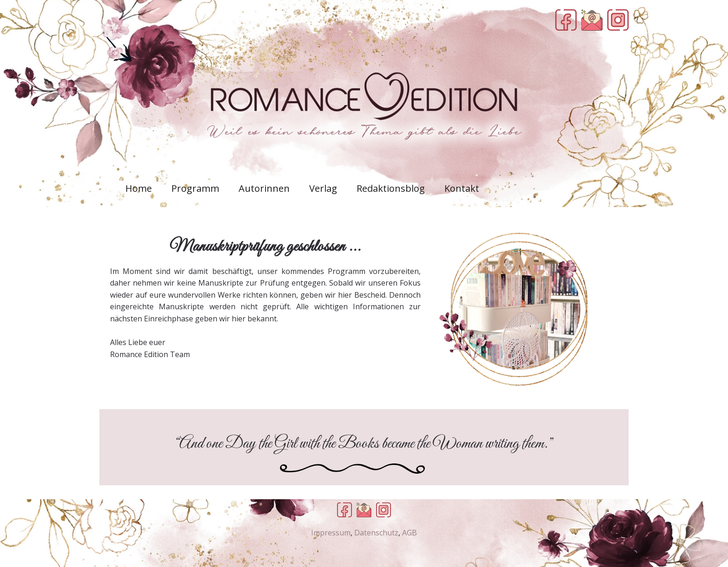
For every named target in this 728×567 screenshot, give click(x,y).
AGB (409, 533)
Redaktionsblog (391, 188)
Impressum (331, 533)
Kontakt (462, 188)
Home (139, 188)
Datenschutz (376, 533)
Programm (195, 188)
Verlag (323, 188)
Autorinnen (264, 188)
